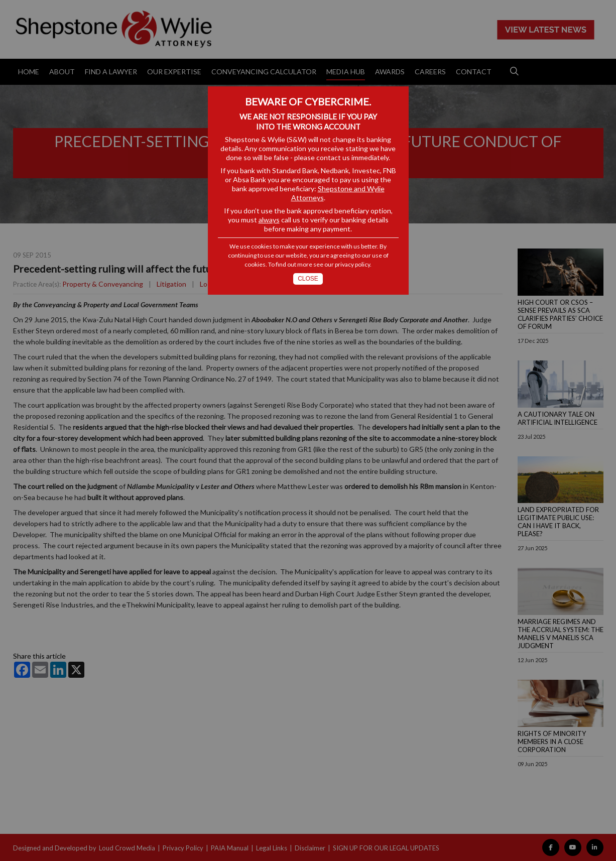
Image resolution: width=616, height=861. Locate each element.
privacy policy (352, 264)
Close (308, 279)
